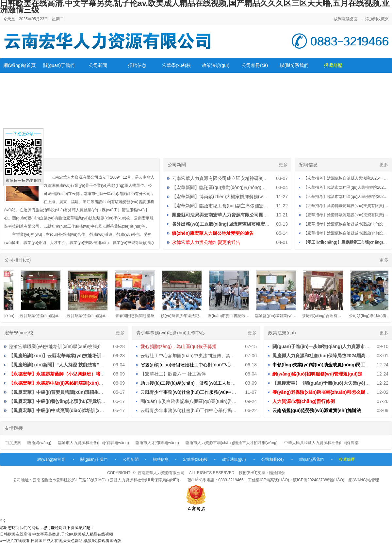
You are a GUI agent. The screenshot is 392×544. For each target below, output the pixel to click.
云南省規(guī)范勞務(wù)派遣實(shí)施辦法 (317, 410)
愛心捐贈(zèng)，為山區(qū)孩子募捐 (179, 346)
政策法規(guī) (216, 65)
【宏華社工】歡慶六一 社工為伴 (173, 374)
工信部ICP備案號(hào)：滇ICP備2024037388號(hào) (296, 480)
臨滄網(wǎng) (39, 443)
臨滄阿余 (277, 473)
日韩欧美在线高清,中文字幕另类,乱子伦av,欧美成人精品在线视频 (57, 534)
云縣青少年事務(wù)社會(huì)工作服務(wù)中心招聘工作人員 (202, 392)
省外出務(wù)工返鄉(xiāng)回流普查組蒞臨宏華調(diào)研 (231, 224)
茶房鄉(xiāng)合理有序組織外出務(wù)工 (340, 316)
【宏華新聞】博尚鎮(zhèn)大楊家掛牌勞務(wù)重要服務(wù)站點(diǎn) (243, 197)
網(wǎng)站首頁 (19, 65)
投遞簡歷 (333, 65)
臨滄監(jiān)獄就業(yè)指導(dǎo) (286, 316)
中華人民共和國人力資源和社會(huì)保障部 (322, 443)
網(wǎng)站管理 (364, 480)
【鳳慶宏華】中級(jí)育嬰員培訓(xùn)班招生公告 (58, 392)
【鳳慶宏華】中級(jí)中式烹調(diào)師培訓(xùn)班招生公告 (69, 410)
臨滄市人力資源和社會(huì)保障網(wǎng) (93, 443)
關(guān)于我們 (59, 65)
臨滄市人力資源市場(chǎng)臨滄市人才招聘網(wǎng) (232, 443)
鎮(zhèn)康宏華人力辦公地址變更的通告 (213, 233)
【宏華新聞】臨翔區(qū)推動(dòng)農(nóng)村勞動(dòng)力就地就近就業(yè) (250, 187)
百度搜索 (13, 443)
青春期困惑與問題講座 (138, 316)
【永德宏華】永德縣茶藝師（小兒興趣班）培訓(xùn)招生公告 (72, 374)
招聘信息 (137, 65)
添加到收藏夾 (377, 19)
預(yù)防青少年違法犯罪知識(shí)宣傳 (196, 316)
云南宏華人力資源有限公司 (161, 473)
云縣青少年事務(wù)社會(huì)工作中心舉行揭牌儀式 (193, 410)
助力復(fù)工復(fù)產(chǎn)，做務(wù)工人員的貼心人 (195, 383)
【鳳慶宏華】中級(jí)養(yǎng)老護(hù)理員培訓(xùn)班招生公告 (74, 401)
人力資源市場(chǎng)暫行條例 (304, 401)
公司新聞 (98, 65)
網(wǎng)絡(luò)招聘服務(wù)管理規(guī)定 (317, 374)
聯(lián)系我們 (294, 65)
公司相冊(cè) (255, 65)
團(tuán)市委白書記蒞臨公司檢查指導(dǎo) (248, 316)
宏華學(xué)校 (176, 65)
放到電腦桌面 (346, 19)
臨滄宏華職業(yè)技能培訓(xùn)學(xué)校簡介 (55, 346)
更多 (283, 165)
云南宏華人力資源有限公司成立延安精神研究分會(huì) (227, 178)
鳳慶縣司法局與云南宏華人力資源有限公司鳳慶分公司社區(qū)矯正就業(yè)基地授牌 (258, 215)
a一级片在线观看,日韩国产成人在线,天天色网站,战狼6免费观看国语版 (61, 541)
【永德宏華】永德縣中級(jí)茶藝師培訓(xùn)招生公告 (63, 383)
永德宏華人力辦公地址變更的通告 (206, 242)
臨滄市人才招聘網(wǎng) (157, 443)
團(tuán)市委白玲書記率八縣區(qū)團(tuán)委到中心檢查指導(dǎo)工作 (212, 401)
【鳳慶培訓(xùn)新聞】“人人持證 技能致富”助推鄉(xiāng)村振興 (75, 365)
